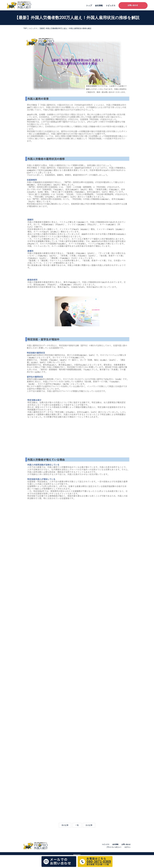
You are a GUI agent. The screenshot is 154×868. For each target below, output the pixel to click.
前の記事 (65, 825)
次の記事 (89, 825)
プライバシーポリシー (114, 847)
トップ (89, 6)
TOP (25, 28)
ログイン (127, 847)
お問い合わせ (126, 844)
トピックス (111, 6)
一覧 (77, 825)
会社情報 (99, 6)
